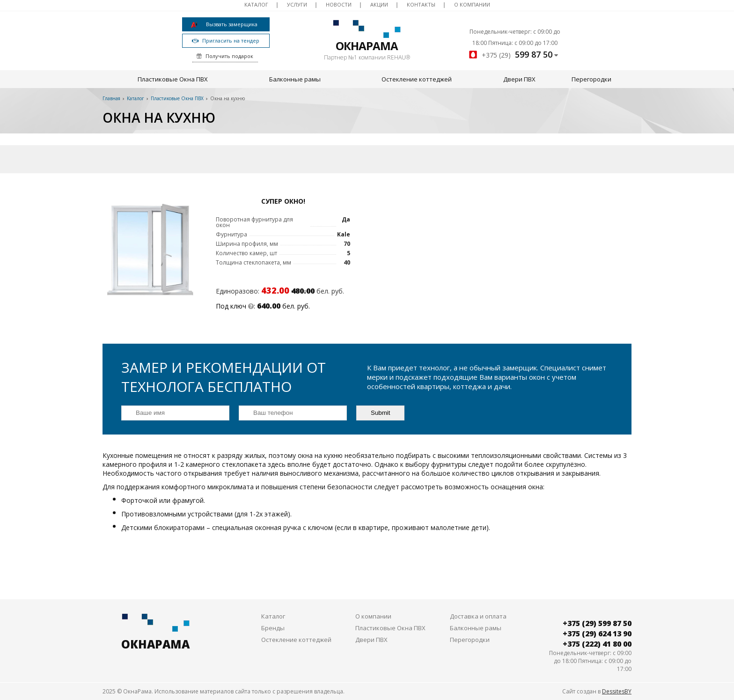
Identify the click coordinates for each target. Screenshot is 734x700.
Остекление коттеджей (417, 79)
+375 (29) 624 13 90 (597, 634)
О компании (472, 4)
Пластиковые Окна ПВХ (173, 79)
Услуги (297, 4)
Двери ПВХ (519, 79)
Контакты (421, 4)
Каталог (256, 4)
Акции (379, 4)
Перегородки (591, 79)
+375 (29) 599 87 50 (597, 623)
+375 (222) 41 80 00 (597, 644)
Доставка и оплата (478, 616)
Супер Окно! (283, 201)
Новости (339, 4)
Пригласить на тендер (226, 41)
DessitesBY (617, 691)
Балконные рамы (295, 79)
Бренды (273, 628)
